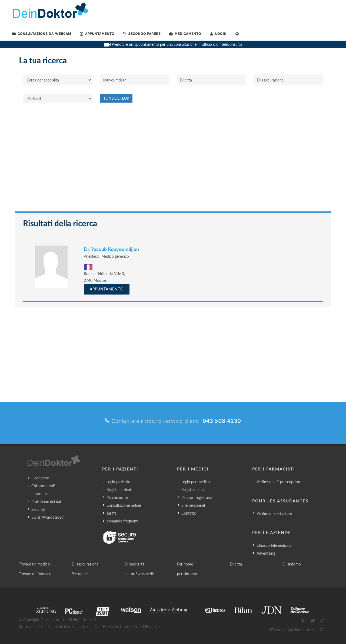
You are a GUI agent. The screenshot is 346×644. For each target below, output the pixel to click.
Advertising (266, 553)
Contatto (189, 513)
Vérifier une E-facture (274, 513)
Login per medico (196, 482)
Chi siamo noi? (43, 486)
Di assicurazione (85, 564)
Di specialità (134, 564)
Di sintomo (292, 564)
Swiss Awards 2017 (48, 517)
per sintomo (187, 574)
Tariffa (112, 513)
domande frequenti (123, 521)
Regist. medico (193, 490)
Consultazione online (124, 505)
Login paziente (118, 482)
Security (38, 509)
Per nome (185, 564)
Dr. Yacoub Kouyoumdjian (111, 249)
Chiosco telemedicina (274, 545)
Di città (236, 564)
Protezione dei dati (47, 501)
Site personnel (193, 505)
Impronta (39, 494)
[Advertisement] (173, 160)
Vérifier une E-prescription (278, 482)
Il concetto (40, 478)
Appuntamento (107, 289)
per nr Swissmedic (139, 574)
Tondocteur (116, 98)
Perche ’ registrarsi (197, 497)
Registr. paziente (120, 490)
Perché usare (117, 497)
